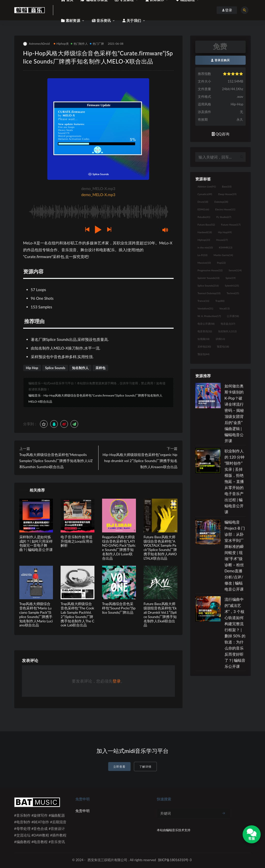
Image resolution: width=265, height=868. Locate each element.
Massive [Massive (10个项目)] (204, 263)
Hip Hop (32, 368)
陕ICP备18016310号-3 (175, 860)
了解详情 (145, 767)
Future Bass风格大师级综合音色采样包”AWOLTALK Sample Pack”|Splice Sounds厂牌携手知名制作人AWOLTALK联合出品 (160, 548)
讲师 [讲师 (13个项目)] (220, 339)
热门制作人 (79, 44)
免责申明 (82, 811)
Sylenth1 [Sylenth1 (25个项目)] (232, 286)
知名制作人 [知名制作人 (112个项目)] (227, 331)
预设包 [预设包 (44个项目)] (204, 354)
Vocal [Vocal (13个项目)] (224, 308)
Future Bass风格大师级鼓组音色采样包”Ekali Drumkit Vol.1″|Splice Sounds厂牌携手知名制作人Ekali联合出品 (160, 614)
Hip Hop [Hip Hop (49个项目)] (225, 232)
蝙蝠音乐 (35, 395)
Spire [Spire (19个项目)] (231, 278)
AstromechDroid (37, 44)
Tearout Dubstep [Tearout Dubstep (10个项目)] (209, 293)
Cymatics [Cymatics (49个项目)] (205, 194)
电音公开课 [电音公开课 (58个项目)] (206, 324)
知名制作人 (80, 368)
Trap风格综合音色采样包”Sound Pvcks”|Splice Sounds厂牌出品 (119, 608)
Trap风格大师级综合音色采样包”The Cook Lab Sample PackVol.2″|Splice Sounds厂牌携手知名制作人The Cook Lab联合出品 (77, 614)
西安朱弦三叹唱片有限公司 (107, 860)
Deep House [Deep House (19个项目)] (227, 194)
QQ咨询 (221, 134)
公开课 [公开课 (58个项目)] (233, 316)
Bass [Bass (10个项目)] (227, 186)
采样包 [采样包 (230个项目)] (204, 346)
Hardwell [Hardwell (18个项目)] (205, 232)
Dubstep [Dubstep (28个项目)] (221, 202)
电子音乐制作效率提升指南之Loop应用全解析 (77, 541)
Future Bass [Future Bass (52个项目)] (206, 225)
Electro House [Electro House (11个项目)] (225, 209)
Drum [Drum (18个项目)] (203, 202)
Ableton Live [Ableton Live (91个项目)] (207, 186)
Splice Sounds (55, 368)
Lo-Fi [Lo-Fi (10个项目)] (203, 255)
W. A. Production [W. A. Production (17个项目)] (209, 316)
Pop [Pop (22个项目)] (221, 263)
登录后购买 (221, 60)
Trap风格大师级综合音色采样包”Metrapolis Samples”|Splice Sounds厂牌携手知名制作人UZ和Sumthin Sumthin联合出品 (56, 461)
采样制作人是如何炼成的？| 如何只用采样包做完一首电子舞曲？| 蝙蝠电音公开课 (36, 543)
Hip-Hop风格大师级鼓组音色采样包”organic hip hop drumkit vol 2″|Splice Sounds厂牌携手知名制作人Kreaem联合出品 (140, 461)
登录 (117, 681)
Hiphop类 (61, 44)
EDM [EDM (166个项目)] (203, 209)
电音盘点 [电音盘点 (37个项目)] (228, 324)
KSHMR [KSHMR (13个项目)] (226, 247)
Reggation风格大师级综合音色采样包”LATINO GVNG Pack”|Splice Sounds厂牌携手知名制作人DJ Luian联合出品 (119, 548)
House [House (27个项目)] (222, 240)
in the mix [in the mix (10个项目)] (205, 247)
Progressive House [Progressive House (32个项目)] (210, 270)
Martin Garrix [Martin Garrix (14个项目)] (223, 255)
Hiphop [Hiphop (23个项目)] (204, 240)
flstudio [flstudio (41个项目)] (204, 217)
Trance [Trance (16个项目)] (203, 301)
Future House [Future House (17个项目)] (231, 225)
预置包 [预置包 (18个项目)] (223, 346)
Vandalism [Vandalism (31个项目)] (205, 308)
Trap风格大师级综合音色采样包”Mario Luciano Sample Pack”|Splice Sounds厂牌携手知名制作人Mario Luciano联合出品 (36, 614)
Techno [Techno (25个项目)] (233, 293)
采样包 (100, 368)
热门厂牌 (97, 44)
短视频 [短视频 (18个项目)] (204, 339)
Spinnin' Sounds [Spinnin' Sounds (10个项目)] (208, 278)
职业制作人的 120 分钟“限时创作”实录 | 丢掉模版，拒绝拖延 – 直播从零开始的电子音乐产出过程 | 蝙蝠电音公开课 (235, 481)
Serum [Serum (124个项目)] (235, 270)
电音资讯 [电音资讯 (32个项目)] (205, 331)
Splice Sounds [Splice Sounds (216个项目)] (208, 286)
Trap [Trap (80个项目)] (220, 301)
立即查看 (119, 767)
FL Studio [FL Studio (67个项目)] (224, 217)
